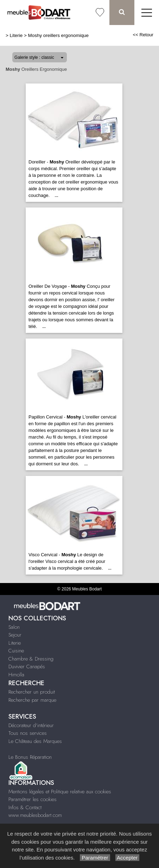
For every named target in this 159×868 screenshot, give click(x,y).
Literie (16, 35)
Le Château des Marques (35, 741)
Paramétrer (95, 858)
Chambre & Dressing (31, 659)
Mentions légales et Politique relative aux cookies (60, 792)
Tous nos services (28, 733)
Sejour (15, 635)
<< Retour (143, 35)
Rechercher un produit (32, 692)
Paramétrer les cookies (33, 799)
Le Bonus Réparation (30, 757)
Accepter (128, 858)
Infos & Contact (25, 807)
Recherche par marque (32, 700)
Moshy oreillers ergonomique (59, 35)
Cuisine (16, 651)
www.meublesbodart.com (35, 815)
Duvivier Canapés (27, 666)
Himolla (16, 675)
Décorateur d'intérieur (31, 725)
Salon (14, 627)
